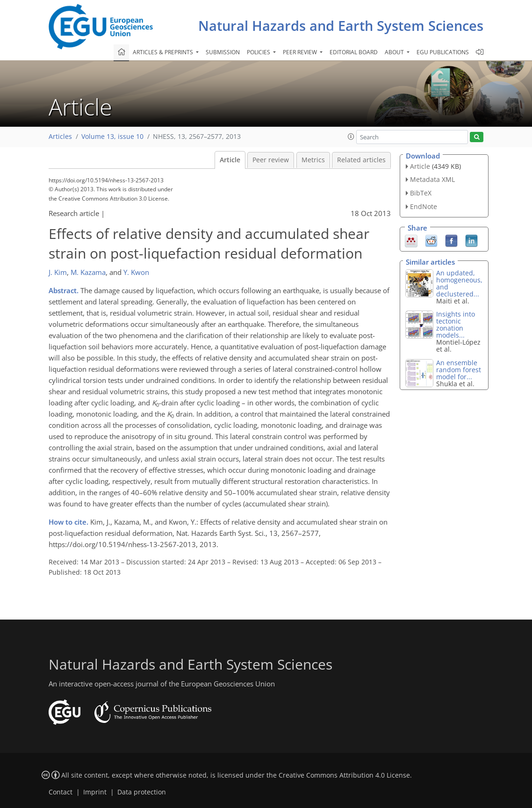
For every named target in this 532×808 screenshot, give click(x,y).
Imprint (95, 792)
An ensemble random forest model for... (459, 370)
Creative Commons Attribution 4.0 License (344, 775)
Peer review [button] (301, 52)
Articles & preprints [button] (164, 52)
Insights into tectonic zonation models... (456, 325)
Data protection (142, 792)
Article (230, 160)
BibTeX (421, 193)
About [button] (395, 52)
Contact (61, 792)
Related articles (361, 160)
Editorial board (354, 52)
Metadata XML (432, 179)
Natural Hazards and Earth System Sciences (341, 25)
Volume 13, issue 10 (112, 137)
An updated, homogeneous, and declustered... (459, 283)
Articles (60, 137)
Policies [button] (259, 52)
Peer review (271, 160)
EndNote (424, 206)
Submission (223, 52)
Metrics (313, 160)
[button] (351, 137)
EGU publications (443, 52)
